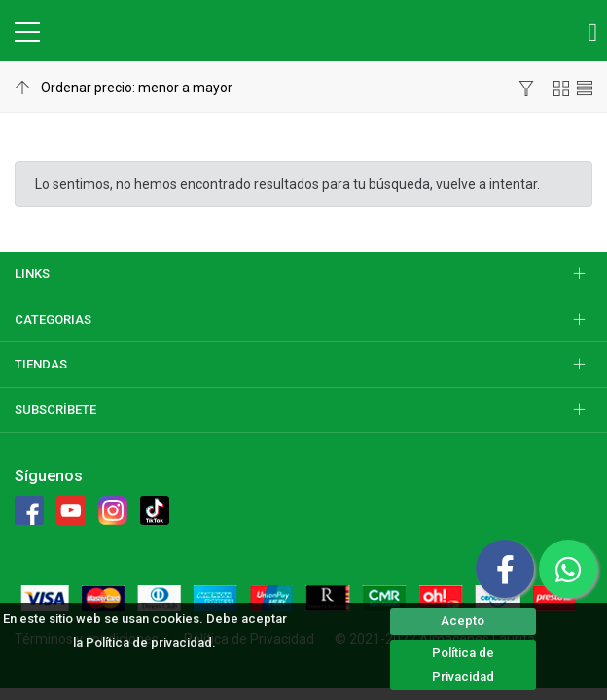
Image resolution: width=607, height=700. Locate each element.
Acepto (463, 621)
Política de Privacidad (463, 665)
